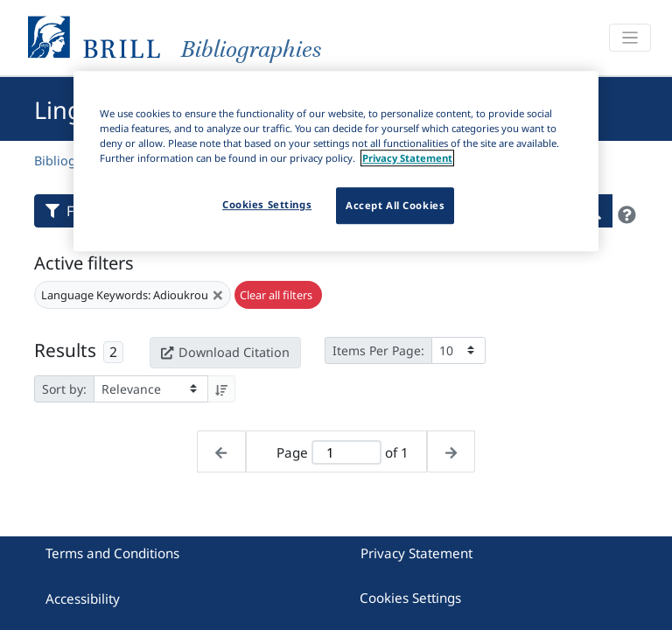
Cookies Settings (410, 598)
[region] (336, 161)
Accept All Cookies (395, 205)
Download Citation (225, 352)
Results (65, 350)
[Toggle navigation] (630, 38)
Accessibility (83, 598)
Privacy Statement (416, 553)
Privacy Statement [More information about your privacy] (407, 158)
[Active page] (346, 453)
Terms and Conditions (112, 553)
